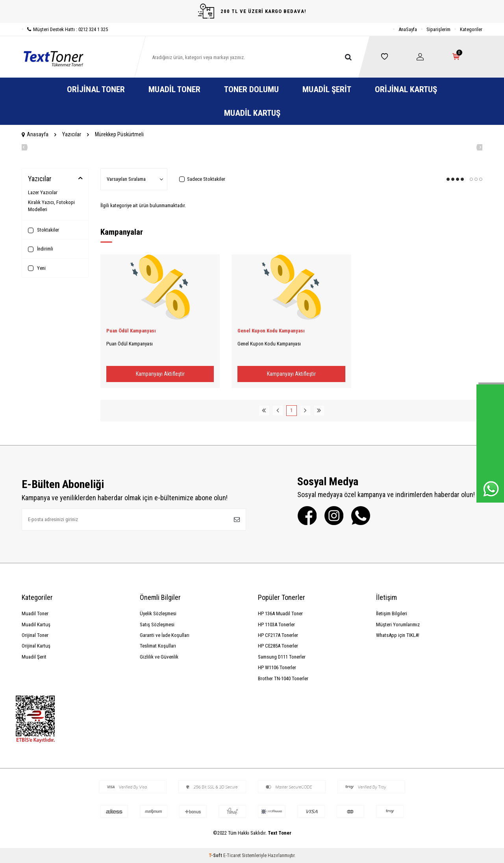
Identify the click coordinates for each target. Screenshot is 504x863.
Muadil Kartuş (252, 113)
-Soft (216, 856)
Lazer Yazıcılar (43, 192)
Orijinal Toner (96, 89)
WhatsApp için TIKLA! (398, 635)
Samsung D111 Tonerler (282, 657)
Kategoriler (471, 29)
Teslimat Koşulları (158, 646)
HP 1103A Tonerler (276, 625)
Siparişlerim (438, 29)
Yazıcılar (72, 134)
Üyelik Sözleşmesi (158, 613)
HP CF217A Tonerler (278, 635)
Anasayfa (35, 134)
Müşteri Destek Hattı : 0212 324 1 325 (65, 29)
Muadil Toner (174, 89)
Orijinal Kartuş (406, 89)
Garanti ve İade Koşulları (165, 635)
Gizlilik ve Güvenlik (159, 657)
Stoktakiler (44, 230)
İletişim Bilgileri (392, 613)
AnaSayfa (408, 29)
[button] (22, 147)
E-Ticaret (232, 856)
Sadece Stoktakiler (202, 179)
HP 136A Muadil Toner (280, 613)
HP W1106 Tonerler (277, 667)
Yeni (37, 268)
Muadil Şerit (327, 89)
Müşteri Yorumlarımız (398, 625)
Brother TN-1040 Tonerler (283, 678)
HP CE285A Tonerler (278, 646)
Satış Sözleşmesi (157, 625)
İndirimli (41, 249)
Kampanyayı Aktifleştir (160, 374)
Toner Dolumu (251, 89)
